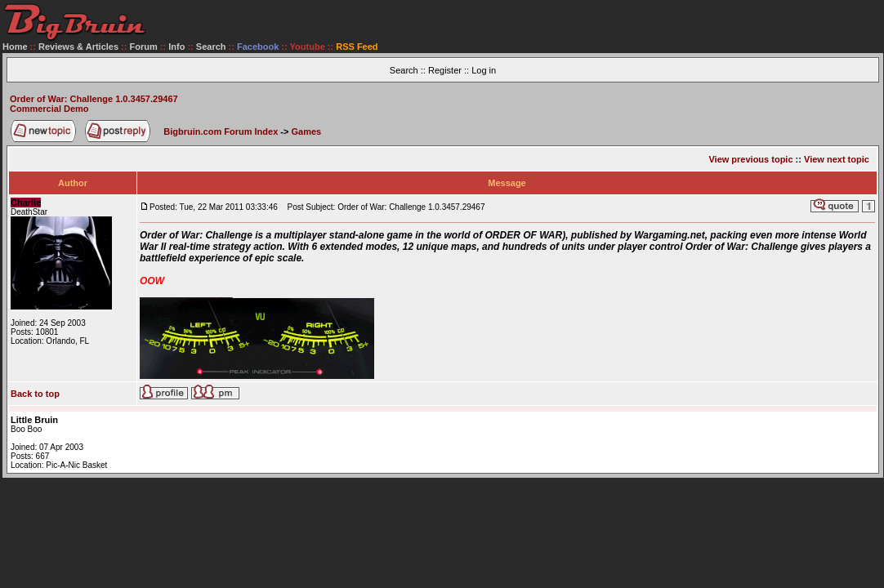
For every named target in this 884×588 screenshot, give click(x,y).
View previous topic (750, 159)
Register (445, 70)
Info (176, 47)
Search (211, 47)
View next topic (837, 159)
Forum (144, 47)
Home (15, 47)
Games (307, 131)
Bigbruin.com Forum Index (221, 131)
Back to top (35, 394)
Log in (484, 70)
